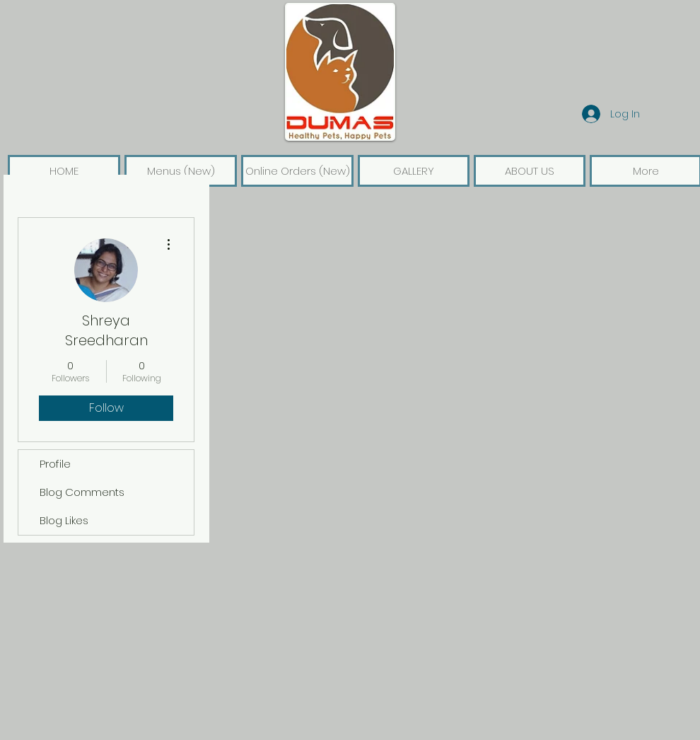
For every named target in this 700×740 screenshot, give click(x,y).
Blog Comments (82, 492)
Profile (55, 464)
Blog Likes (64, 520)
